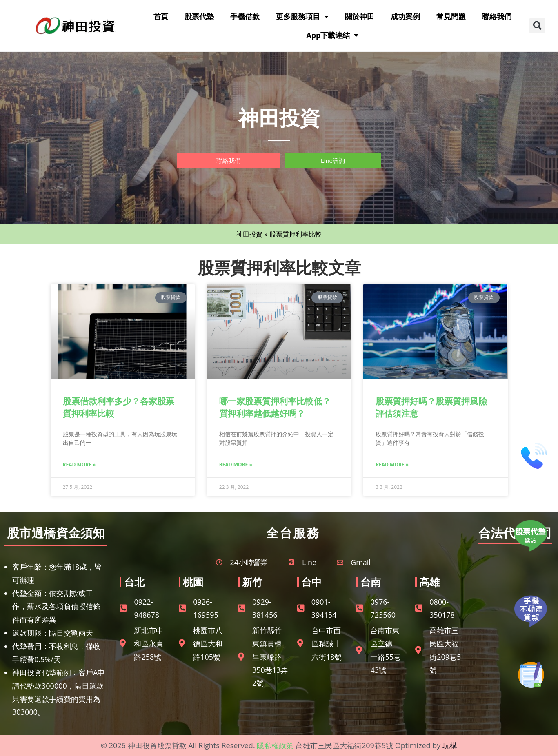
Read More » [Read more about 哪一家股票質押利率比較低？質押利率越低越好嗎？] (236, 464)
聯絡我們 (497, 16)
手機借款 (245, 16)
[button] (537, 26)
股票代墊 (199, 16)
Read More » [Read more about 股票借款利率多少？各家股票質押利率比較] (79, 464)
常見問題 (451, 16)
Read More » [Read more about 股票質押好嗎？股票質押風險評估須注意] (392, 464)
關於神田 (360, 16)
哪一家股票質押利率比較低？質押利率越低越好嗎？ (275, 407)
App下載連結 (332, 35)
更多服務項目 (302, 16)
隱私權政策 (275, 745)
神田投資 (249, 234)
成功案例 (405, 16)
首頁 (161, 16)
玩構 (450, 745)
